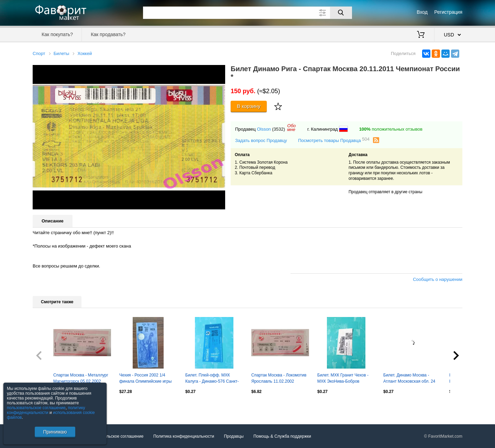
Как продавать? (108, 34)
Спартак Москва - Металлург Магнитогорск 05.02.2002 (81, 378)
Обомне (292, 128)
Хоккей (85, 53)
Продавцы (234, 436)
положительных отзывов (391, 129)
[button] (219, 71)
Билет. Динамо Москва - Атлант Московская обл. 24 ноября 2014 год (409, 379)
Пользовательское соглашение (114, 436)
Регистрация (448, 12)
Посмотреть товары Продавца (334, 140)
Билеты (61, 53)
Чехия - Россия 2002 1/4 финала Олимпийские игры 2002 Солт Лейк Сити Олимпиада (145, 379)
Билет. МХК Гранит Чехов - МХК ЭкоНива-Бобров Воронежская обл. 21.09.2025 (345, 379)
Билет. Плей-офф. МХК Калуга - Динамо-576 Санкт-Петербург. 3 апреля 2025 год (213, 379)
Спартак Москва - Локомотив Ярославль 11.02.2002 (279, 378)
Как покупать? (57, 34)
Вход (422, 12)
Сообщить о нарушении (438, 279)
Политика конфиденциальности (184, 436)
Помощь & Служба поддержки (282, 436)
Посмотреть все (48, 406)
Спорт (39, 53)
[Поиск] (341, 13)
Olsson (264, 129)
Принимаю (55, 432)
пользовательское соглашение (36, 408)
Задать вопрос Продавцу (261, 140)
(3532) (278, 129)
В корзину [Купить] (249, 106)
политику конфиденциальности (46, 410)
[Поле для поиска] (247, 13)
